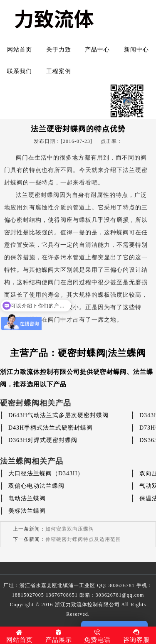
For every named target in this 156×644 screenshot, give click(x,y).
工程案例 (59, 71)
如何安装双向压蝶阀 (70, 529)
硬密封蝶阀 (110, 372)
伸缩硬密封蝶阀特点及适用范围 (83, 539)
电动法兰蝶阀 (27, 498)
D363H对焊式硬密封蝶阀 (43, 440)
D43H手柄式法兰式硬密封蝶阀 (51, 428)
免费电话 (98, 636)
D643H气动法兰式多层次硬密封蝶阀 (58, 415)
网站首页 (20, 50)
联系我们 (20, 71)
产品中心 (97, 50)
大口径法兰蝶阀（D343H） (46, 473)
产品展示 (59, 636)
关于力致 (59, 50)
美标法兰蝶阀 (27, 511)
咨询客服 (136, 636)
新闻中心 (136, 50)
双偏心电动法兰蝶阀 (36, 486)
